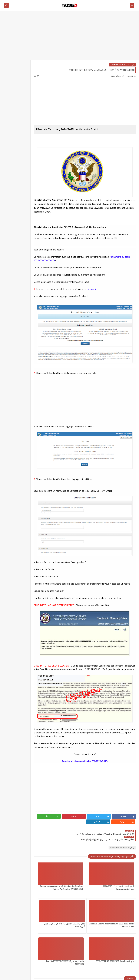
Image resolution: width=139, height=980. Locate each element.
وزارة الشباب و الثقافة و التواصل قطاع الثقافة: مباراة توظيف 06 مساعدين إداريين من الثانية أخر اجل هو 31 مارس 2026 (12, 347)
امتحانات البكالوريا (11, 93)
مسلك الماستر (27, 152)
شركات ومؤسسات (11, 121)
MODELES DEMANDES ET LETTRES (10, 174)
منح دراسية (27, 161)
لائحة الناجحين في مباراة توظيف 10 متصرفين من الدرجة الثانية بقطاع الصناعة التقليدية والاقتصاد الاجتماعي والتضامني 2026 (12, 332)
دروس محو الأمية (11, 102)
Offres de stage (27, 186)
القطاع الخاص (11, 74)
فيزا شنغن (27, 130)
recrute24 (111, 976)
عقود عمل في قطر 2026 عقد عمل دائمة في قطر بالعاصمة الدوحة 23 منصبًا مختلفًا (12, 315)
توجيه (27, 101)
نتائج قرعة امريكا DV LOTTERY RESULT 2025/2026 (61, 916)
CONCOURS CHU (27, 172)
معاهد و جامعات (11, 152)
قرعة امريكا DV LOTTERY (122, 65)
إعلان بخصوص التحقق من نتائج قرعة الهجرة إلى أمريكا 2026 (122, 916)
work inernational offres (27, 198)
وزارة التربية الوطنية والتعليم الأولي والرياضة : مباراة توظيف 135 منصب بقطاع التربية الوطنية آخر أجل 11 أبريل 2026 (12, 257)
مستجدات (27, 142)
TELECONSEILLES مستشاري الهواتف (10, 187)
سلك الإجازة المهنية (27, 112)
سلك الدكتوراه (11, 112)
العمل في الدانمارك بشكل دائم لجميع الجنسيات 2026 (27, 78)
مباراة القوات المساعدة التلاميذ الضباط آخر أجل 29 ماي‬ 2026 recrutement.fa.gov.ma (11, 300)
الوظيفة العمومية (27, 93)
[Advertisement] (69, 37)
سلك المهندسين (27, 121)
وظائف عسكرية (11, 162)
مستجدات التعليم (11, 143)
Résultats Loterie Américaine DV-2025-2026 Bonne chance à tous (58, 878)
